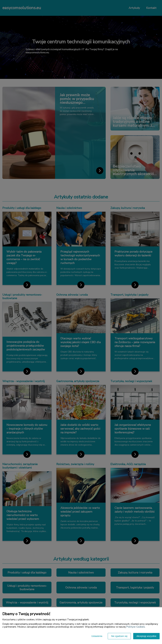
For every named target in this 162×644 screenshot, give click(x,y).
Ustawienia (97, 636)
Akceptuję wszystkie (146, 636)
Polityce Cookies (136, 627)
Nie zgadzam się (119, 636)
